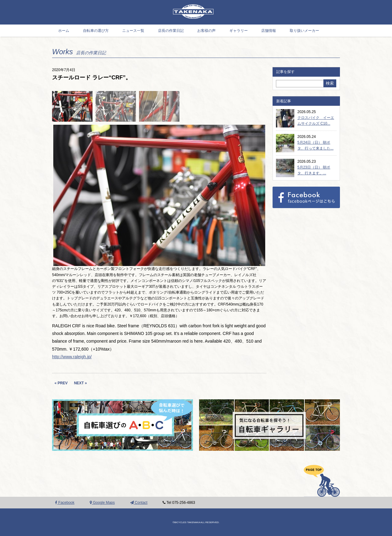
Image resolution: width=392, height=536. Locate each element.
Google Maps (102, 503)
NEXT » (81, 383)
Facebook (65, 503)
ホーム (64, 31)
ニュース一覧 (133, 31)
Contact (139, 503)
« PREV (61, 383)
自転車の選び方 (96, 31)
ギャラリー (239, 31)
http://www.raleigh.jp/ (72, 357)
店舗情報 (269, 31)
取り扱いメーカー (304, 31)
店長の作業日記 (171, 31)
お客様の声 (206, 31)
